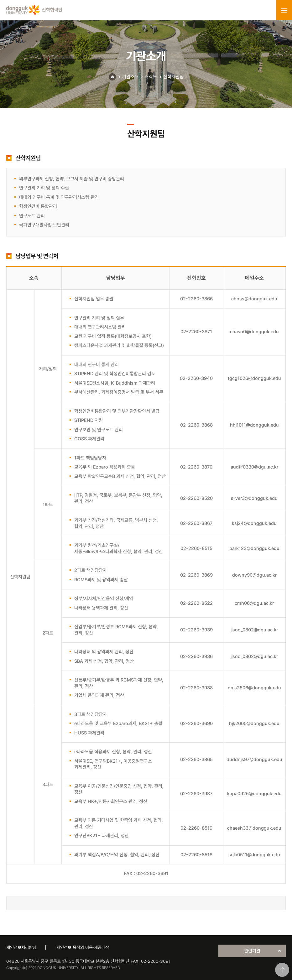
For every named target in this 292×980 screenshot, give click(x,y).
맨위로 (282, 970)
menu (284, 10)
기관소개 (130, 77)
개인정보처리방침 (21, 947)
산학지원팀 (173, 77)
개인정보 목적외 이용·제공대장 (83, 947)
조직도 (151, 77)
